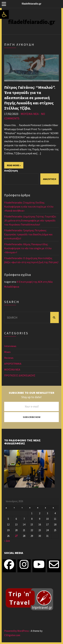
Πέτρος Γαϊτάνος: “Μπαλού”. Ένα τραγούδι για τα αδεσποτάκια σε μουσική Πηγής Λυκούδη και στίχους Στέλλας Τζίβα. (30, 98)
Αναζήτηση (11, 171)
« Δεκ (7, 541)
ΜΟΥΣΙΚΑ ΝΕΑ (30, 114)
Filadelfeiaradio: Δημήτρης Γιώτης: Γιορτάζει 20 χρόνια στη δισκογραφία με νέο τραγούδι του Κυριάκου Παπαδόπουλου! (30, 220)
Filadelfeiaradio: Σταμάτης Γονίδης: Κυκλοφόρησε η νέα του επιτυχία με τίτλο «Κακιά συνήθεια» (29, 207)
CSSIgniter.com (12, 635)
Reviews (9, 358)
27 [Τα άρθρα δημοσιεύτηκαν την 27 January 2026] (16, 536)
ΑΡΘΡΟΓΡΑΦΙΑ (13, 364)
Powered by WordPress (17, 631)
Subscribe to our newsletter (32, 393)
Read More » (14, 165)
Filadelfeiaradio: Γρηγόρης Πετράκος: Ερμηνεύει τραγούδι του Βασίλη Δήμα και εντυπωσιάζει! (28, 234)
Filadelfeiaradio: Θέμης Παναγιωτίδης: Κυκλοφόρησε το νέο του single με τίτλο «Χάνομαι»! (28, 248)
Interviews (10, 346)
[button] (4, 14)
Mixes (7, 352)
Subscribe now (32, 417)
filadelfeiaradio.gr (32, 22)
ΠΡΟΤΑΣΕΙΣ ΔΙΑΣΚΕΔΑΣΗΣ (20, 375)
